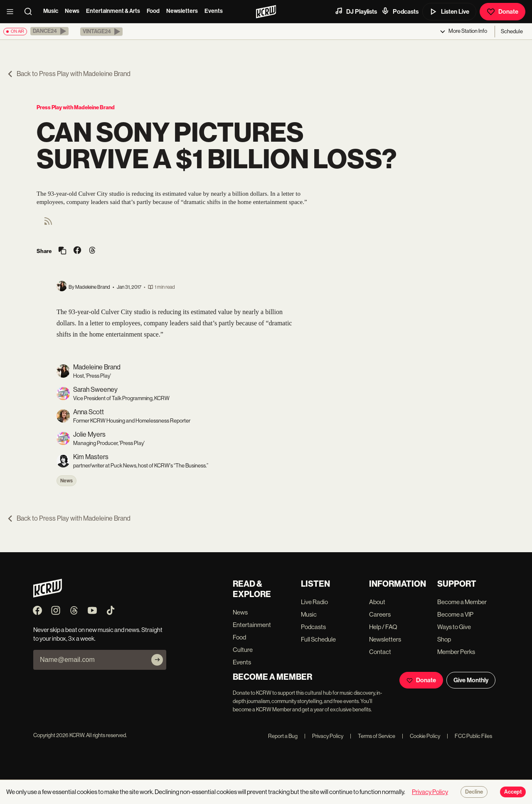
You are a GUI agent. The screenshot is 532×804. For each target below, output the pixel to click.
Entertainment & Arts (113, 11)
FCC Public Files (469, 736)
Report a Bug (283, 736)
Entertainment (252, 625)
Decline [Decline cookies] (474, 792)
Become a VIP (455, 614)
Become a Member (462, 602)
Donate (502, 12)
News (72, 11)
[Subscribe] (157, 660)
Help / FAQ (383, 627)
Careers (380, 614)
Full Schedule (318, 639)
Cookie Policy (421, 736)
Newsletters (182, 11)
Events (214, 11)
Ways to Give (454, 627)
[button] (49, 31)
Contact (380, 652)
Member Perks (456, 652)
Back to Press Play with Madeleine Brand (69, 74)
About (377, 602)
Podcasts (400, 11)
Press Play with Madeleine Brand (76, 107)
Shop (444, 639)
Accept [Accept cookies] (513, 792)
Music (51, 11)
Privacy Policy (324, 736)
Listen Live (449, 12)
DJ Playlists (356, 11)
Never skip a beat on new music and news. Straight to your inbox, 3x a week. (98, 634)
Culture (243, 650)
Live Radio (314, 602)
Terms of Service (373, 736)
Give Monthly (471, 680)
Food (153, 11)
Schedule (512, 31)
